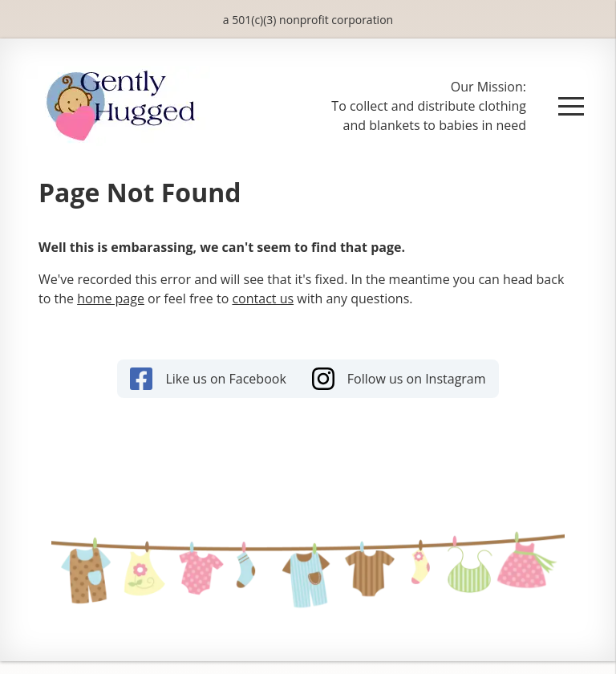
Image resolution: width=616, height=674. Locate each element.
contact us (263, 298)
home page (111, 298)
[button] (571, 106)
